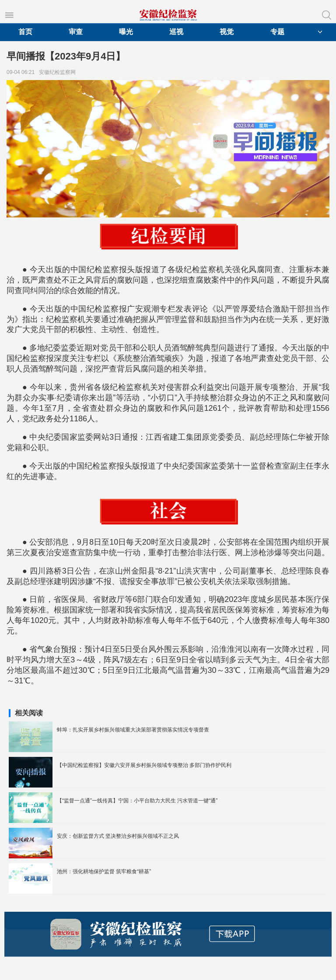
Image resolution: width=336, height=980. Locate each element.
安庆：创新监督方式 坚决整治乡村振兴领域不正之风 (118, 836)
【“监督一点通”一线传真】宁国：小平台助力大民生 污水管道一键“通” (137, 801)
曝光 (126, 32)
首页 (25, 32)
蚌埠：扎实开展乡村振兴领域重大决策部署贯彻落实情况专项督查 (133, 730)
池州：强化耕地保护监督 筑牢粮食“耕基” (104, 871)
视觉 (227, 32)
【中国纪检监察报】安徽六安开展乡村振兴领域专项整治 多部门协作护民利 (144, 765)
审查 (76, 32)
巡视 (176, 32)
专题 (277, 32)
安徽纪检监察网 (59, 72)
